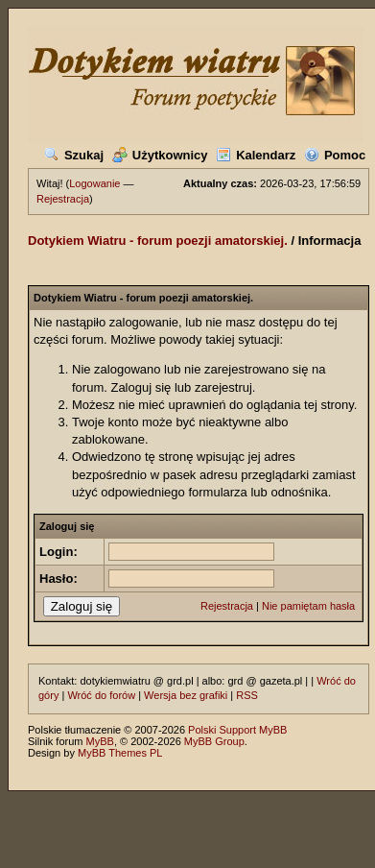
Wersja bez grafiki (186, 695)
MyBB (100, 741)
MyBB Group (214, 741)
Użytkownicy (160, 155)
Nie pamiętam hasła (308, 606)
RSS (247, 695)
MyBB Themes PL (120, 753)
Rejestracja (63, 199)
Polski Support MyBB (237, 730)
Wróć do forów (101, 695)
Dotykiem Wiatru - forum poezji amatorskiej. (158, 241)
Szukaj (74, 155)
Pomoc (335, 155)
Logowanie (94, 183)
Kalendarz (256, 155)
